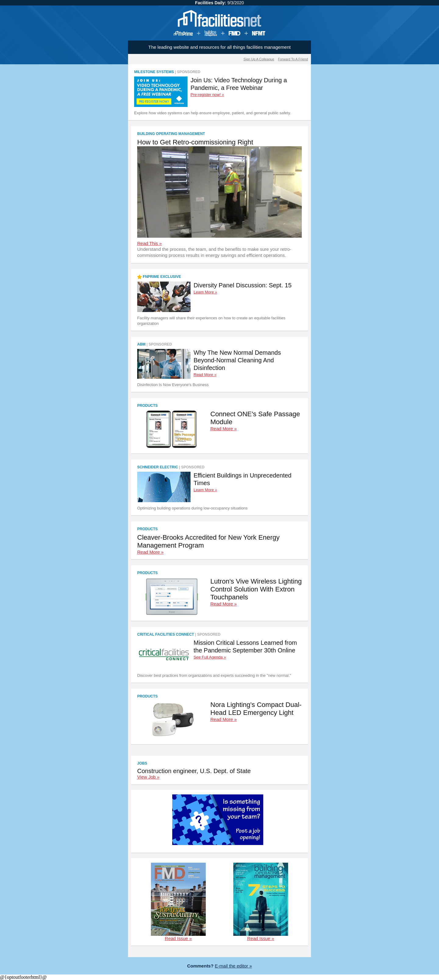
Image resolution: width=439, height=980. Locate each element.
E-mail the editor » (234, 966)
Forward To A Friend (293, 59)
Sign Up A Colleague (259, 59)
